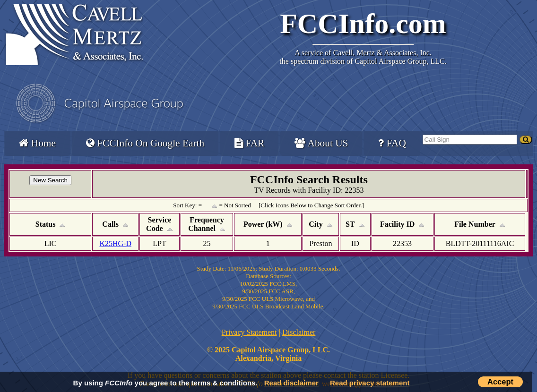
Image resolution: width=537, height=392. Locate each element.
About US (321, 143)
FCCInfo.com (363, 24)
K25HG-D (115, 243)
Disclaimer (299, 332)
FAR (249, 143)
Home (37, 143)
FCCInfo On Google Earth (145, 143)
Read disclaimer (291, 383)
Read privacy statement (370, 383)
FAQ (392, 143)
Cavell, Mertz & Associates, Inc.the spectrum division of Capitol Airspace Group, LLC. (363, 57)
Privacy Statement (249, 332)
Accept (500, 382)
